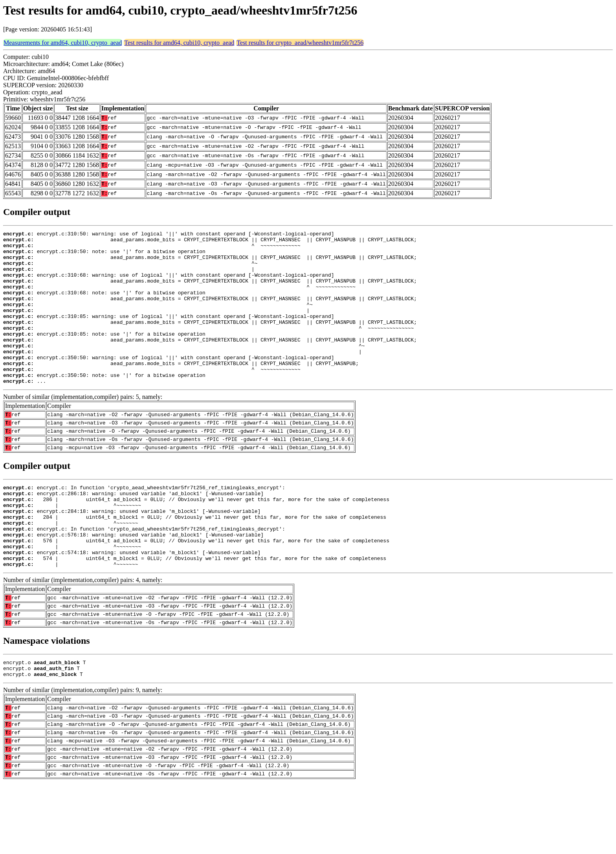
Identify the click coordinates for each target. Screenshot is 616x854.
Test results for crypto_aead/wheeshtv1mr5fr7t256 (300, 43)
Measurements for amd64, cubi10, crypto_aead (63, 43)
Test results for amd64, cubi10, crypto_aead (179, 43)
